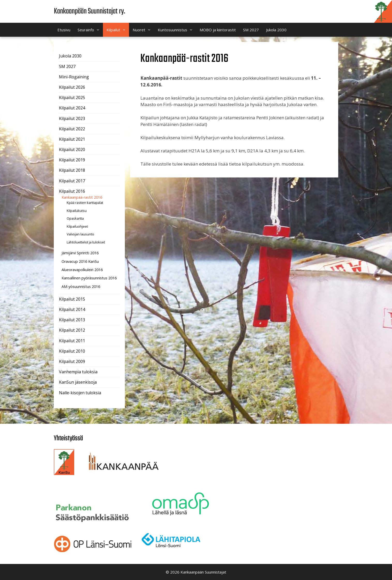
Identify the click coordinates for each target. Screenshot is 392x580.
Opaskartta (75, 218)
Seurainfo (90, 30)
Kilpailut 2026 (72, 87)
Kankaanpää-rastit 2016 (82, 197)
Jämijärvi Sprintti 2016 (80, 253)
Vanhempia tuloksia (78, 372)
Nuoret (143, 30)
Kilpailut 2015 (72, 299)
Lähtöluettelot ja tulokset (86, 242)
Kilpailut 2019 (72, 160)
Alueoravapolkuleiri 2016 (82, 270)
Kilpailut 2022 (72, 129)
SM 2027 (251, 30)
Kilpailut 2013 (72, 320)
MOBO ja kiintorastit (218, 30)
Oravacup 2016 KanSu (80, 261)
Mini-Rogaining (74, 77)
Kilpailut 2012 (72, 330)
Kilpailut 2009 (72, 361)
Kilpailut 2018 (72, 170)
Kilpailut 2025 (72, 98)
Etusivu (64, 30)
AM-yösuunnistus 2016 (81, 287)
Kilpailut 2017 (72, 181)
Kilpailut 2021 (72, 139)
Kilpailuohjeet (77, 226)
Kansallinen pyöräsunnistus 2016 (89, 278)
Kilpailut (118, 30)
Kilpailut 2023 (72, 118)
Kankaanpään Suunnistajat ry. (89, 11)
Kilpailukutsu (77, 211)
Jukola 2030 (276, 30)
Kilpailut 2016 (72, 191)
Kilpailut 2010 (72, 351)
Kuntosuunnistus (177, 30)
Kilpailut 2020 (72, 150)
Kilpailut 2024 (72, 108)
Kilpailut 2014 (72, 309)
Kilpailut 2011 (72, 341)
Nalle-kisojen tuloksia (80, 393)
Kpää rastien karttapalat (85, 203)
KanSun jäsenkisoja (78, 382)
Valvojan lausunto (80, 234)
